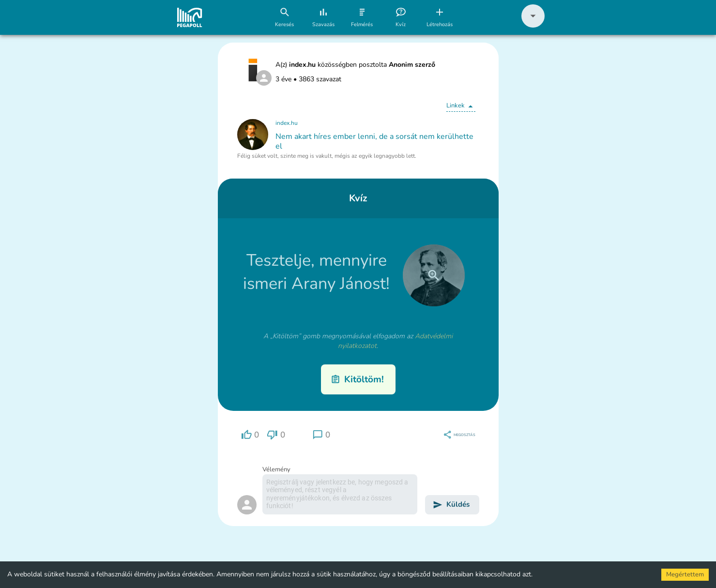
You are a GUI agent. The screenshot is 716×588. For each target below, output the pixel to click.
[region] (250, 435)
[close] (434, 275)
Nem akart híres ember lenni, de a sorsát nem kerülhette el (374, 141)
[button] (533, 25)
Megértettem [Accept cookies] (685, 574)
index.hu (287, 123)
